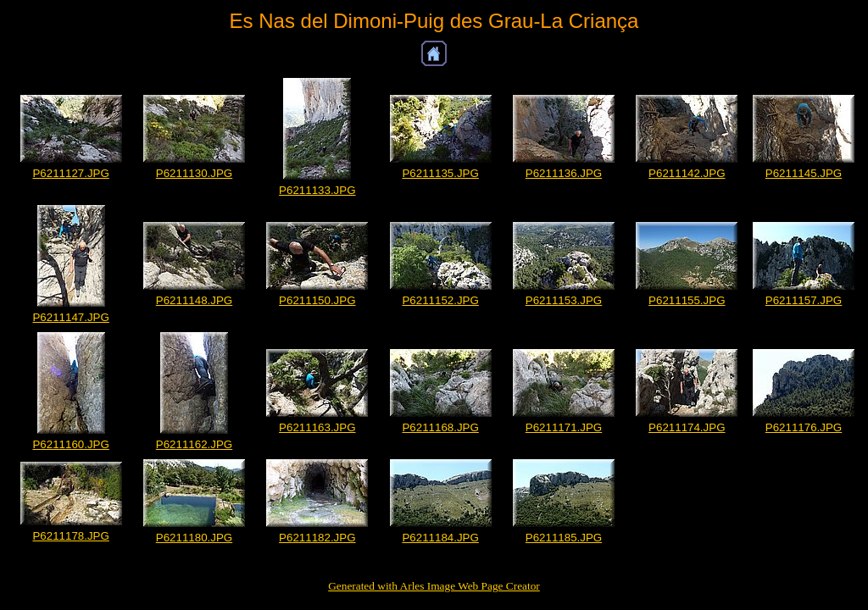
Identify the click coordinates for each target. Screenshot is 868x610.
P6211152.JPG (440, 300)
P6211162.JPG (194, 444)
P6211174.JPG (687, 427)
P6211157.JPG (804, 300)
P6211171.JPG (564, 427)
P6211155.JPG (687, 300)
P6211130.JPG (194, 173)
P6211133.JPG (317, 190)
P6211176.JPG (804, 427)
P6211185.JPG (564, 538)
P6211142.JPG (687, 173)
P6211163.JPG (317, 427)
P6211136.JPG (564, 173)
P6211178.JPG (70, 536)
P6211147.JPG (70, 317)
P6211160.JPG (70, 444)
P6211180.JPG (194, 538)
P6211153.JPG (564, 300)
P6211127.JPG (70, 173)
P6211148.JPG (194, 300)
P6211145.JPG (804, 173)
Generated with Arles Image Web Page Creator (434, 586)
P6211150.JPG (317, 300)
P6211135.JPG (440, 173)
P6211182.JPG (317, 538)
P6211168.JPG (440, 427)
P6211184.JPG (440, 538)
